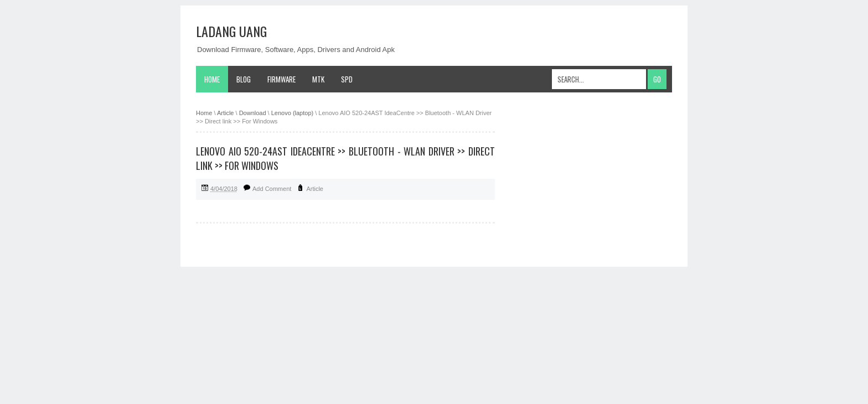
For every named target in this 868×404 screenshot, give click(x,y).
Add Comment (272, 189)
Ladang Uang (231, 31)
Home (212, 79)
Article (315, 189)
